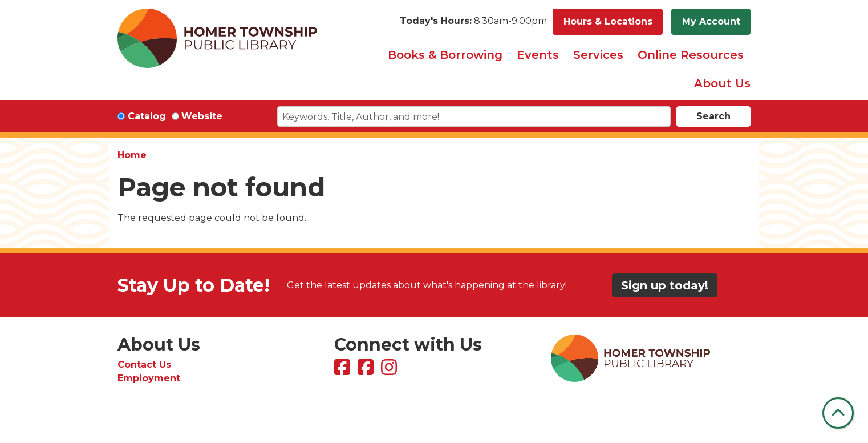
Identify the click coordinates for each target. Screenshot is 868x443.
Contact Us (144, 365)
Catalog (147, 116)
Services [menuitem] (598, 55)
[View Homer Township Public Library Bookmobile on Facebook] (367, 371)
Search (713, 116)
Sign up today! (665, 285)
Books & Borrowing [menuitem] (445, 55)
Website (202, 116)
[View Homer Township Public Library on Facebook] (344, 371)
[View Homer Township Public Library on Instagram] (390, 371)
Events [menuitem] (538, 55)
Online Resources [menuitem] (691, 55)
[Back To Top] (838, 413)
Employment (149, 378)
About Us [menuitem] (722, 83)
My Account (711, 21)
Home (132, 155)
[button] (473, 22)
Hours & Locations (608, 21)
